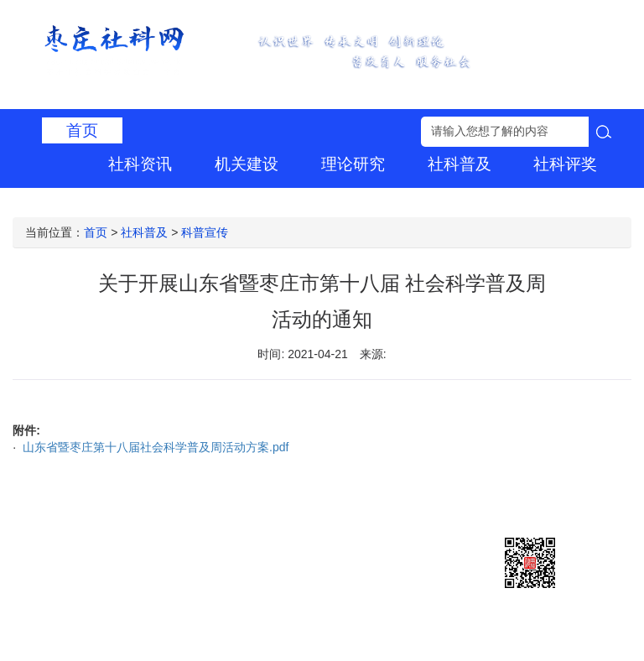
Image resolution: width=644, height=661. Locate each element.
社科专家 (247, 199)
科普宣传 (205, 232)
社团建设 (140, 199)
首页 (82, 130)
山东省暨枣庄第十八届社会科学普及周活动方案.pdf (154, 447)
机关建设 (247, 164)
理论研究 (353, 164)
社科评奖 (565, 164)
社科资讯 (140, 164)
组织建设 (460, 199)
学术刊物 (353, 199)
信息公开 (565, 199)
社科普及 (460, 164)
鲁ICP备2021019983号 (311, 538)
